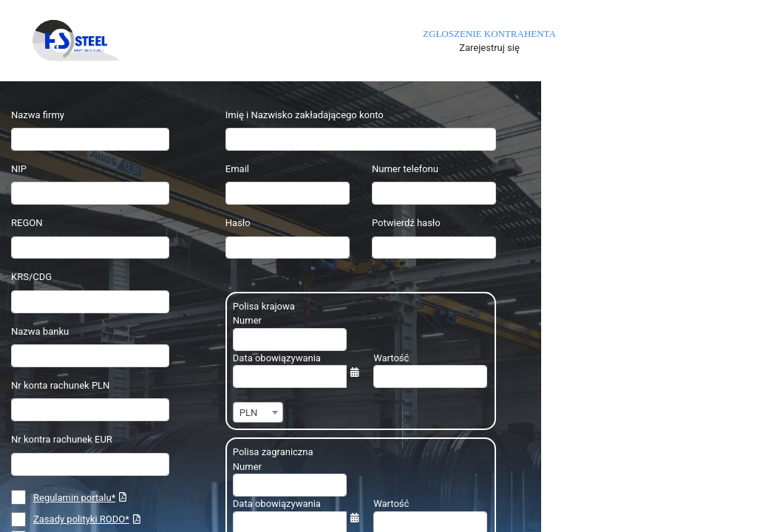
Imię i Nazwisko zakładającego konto (305, 115)
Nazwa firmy (38, 115)
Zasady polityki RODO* (81, 519)
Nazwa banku (40, 331)
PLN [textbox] (248, 413)
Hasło (238, 223)
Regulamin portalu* (74, 498)
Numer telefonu (405, 169)
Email (237, 169)
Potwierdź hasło (406, 223)
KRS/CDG (31, 277)
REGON (27, 223)
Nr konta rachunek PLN (60, 385)
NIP (19, 169)
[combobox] (258, 412)
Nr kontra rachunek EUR (62, 439)
